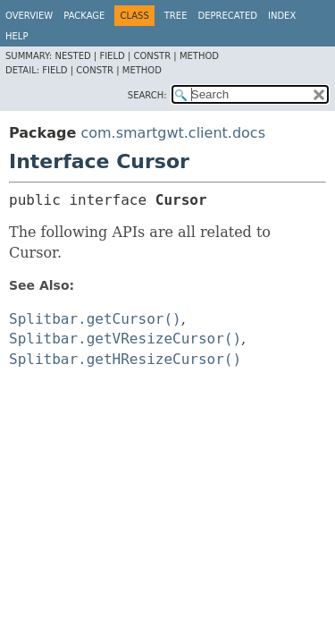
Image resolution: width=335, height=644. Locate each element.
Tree (176, 16)
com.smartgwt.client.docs (173, 133)
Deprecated (227, 16)
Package (84, 16)
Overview (29, 16)
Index (282, 16)
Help (17, 36)
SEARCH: (147, 95)
